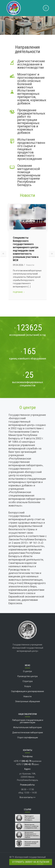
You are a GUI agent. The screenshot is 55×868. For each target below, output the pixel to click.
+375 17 (22, 761)
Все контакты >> (28, 797)
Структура (28, 681)
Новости (27, 195)
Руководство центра (27, 676)
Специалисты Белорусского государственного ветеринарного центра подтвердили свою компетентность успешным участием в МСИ (26, 249)
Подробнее (19, 292)
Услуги (27, 686)
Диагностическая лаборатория (28, 733)
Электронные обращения (27, 701)
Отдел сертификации (28, 737)
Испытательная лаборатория (27, 727)
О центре (28, 407)
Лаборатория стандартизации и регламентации (28, 721)
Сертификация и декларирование (28, 691)
